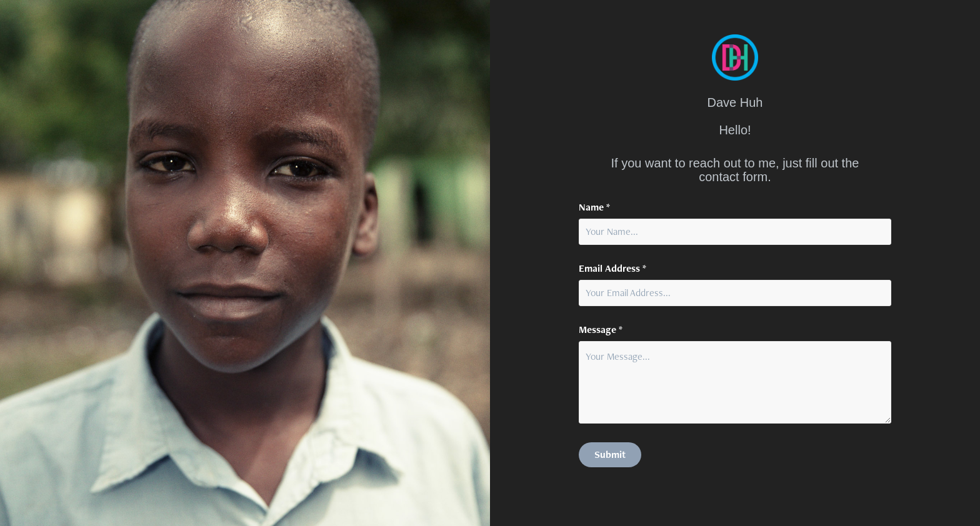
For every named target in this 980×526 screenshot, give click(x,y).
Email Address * (612, 269)
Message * (601, 330)
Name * (594, 207)
